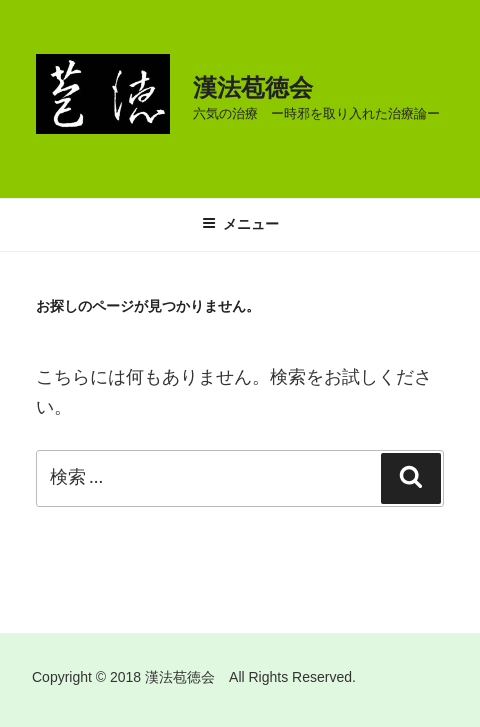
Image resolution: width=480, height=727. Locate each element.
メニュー (240, 224)
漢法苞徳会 (253, 87)
